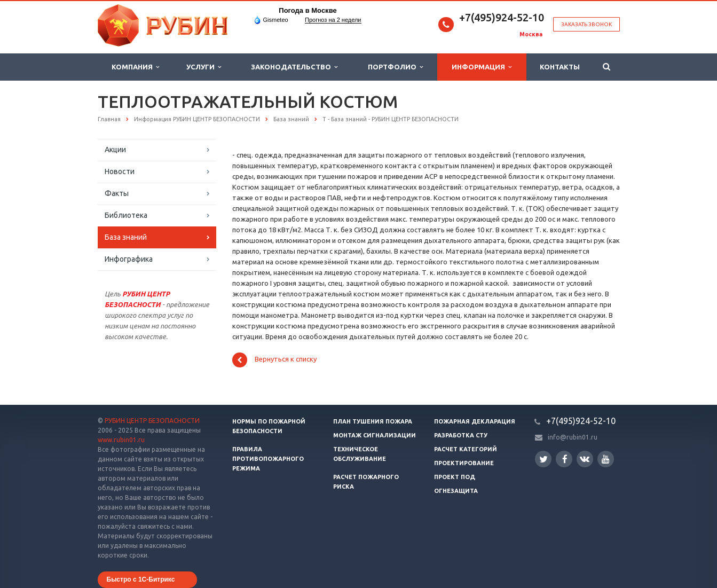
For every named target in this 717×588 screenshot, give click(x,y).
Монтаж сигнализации (375, 435)
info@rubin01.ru (573, 437)
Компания (135, 67)
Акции (115, 150)
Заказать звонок (586, 24)
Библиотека (126, 215)
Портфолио (395, 67)
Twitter (543, 459)
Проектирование (464, 463)
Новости (120, 171)
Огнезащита (456, 491)
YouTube (606, 459)
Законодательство (294, 67)
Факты (117, 193)
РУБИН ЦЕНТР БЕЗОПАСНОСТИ (152, 421)
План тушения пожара (373, 421)
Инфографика (129, 259)
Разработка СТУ (461, 435)
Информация (482, 67)
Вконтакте (585, 458)
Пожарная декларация (475, 421)
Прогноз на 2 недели (333, 20)
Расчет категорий (466, 449)
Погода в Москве (308, 10)
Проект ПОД (455, 477)
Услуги (204, 67)
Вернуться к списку (274, 360)
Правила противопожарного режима (268, 459)
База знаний (126, 237)
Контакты (560, 67)
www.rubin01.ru (121, 440)
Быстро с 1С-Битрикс (141, 579)
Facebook (565, 459)
